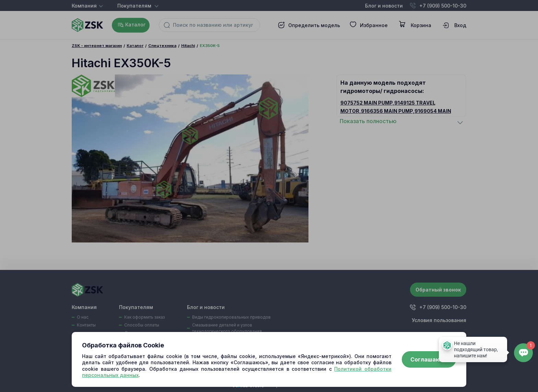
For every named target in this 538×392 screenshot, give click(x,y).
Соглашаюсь (429, 359)
